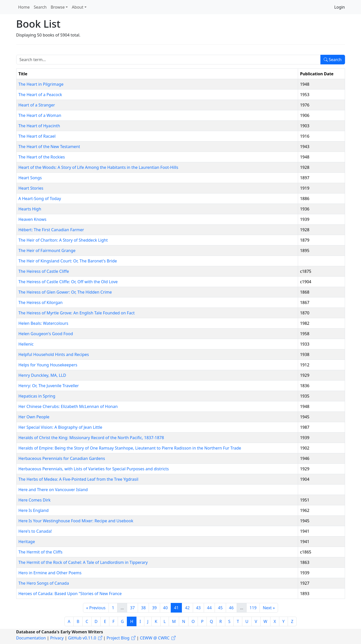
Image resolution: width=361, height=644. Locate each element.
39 (154, 608)
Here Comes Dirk (35, 500)
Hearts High (30, 209)
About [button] (78, 7)
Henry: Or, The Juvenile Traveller (49, 386)
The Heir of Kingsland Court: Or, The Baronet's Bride (68, 261)
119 (253, 608)
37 (132, 608)
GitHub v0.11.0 (82, 638)
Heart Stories (31, 188)
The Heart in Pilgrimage (41, 84)
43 (198, 608)
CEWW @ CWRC (155, 638)
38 (143, 608)
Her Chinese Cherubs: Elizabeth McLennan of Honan (68, 406)
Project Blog (118, 638)
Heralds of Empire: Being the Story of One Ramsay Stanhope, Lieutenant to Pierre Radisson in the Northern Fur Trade (130, 448)
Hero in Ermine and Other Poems (50, 573)
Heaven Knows (32, 219)
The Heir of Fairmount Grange (47, 251)
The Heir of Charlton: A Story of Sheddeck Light (63, 240)
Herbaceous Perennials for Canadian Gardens (62, 458)
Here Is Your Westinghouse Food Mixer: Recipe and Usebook (76, 521)
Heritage (27, 542)
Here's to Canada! (35, 531)
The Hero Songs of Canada (44, 583)
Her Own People (34, 417)
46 (231, 608)
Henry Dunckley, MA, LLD (42, 375)
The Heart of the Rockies (42, 157)
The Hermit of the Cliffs (41, 552)
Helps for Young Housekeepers (48, 365)
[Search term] (168, 60)
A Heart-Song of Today (40, 199)
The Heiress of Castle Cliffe (44, 271)
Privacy (57, 638)
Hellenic (26, 344)
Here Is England (34, 510)
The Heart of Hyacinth (39, 126)
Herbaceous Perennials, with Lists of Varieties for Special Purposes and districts (94, 469)
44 (209, 608)
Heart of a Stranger (37, 105)
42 (187, 608)
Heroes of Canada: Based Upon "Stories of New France (70, 594)
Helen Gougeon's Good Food (46, 334)
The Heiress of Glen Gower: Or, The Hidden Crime (65, 292)
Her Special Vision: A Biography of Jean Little (61, 427)
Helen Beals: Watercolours (44, 323)
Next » (269, 608)
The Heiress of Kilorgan (41, 302)
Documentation (31, 638)
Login (340, 7)
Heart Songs (30, 178)
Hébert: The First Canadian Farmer (51, 230)
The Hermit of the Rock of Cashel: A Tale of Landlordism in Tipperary (83, 562)
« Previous (96, 608)
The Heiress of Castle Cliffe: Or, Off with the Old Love (68, 282)
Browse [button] (58, 7)
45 (220, 608)
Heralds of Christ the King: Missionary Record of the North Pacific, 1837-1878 (91, 438)
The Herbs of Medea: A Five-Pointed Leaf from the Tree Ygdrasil (79, 479)
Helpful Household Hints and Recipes (54, 354)
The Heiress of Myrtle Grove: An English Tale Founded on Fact (77, 313)
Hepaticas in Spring (37, 396)
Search (333, 60)
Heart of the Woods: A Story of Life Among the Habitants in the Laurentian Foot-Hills (98, 167)
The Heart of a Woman (40, 115)
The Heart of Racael (37, 136)
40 (165, 608)
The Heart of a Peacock (40, 95)
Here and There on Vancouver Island (53, 490)
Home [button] (24, 7)
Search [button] (40, 7)
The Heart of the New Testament (49, 147)
